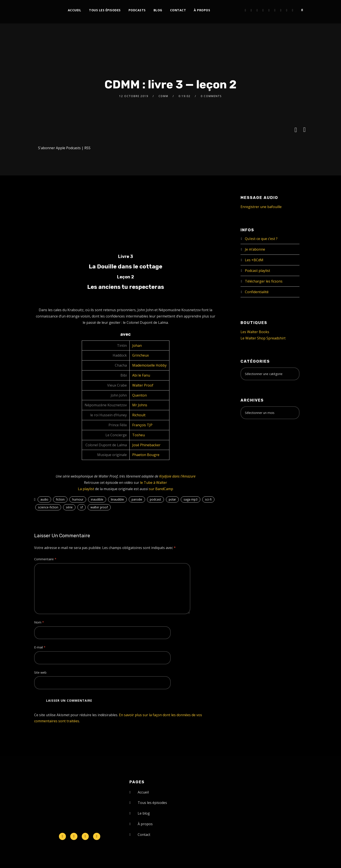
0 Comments (211, 96)
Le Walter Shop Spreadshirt (263, 338)
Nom (39, 622)
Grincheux (140, 355)
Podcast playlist (257, 271)
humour (78, 499)
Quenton (140, 395)
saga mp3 (191, 499)
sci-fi (208, 499)
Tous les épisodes (105, 10)
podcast (155, 499)
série (69, 507)
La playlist (86, 489)
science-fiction (48, 507)
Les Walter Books (255, 332)
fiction (60, 499)
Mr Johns (140, 405)
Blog (158, 10)
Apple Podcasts (68, 148)
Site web (40, 672)
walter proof (99, 507)
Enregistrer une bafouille (261, 207)
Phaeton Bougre (146, 455)
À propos (202, 10)
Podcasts (137, 10)
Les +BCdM (254, 260)
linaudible (117, 499)
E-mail (40, 647)
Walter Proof (143, 385)
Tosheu (139, 435)
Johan (137, 346)
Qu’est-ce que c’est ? (261, 239)
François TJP (142, 425)
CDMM (163, 96)
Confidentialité (257, 292)
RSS (87, 148)
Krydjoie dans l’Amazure (177, 476)
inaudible (97, 499)
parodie (137, 499)
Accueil (75, 10)
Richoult (139, 415)
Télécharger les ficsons (264, 281)
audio (44, 499)
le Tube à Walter (154, 483)
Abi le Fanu (141, 375)
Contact (178, 10)
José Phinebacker (146, 445)
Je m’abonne (255, 249)
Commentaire (45, 559)
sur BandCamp (161, 489)
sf (82, 507)
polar (172, 499)
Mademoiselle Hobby (149, 365)
